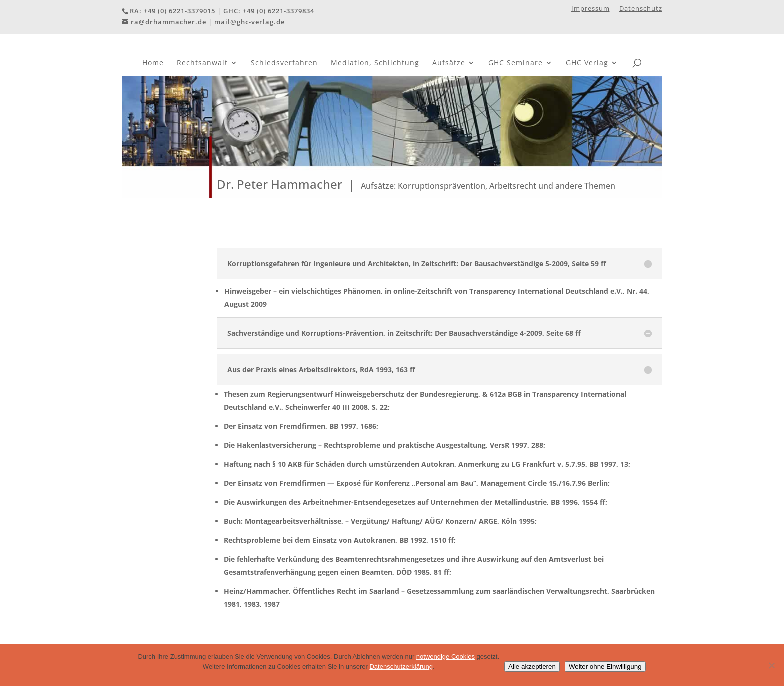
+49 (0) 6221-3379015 (180, 11)
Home (153, 63)
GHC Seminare (516, 63)
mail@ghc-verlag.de (250, 22)
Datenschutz (641, 9)
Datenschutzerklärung (401, 667)
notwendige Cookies (446, 657)
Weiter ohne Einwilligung (605, 667)
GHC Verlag (587, 63)
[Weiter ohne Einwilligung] (771, 665)
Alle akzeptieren (532, 667)
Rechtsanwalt (202, 63)
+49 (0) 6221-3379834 (279, 11)
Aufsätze (449, 63)
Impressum (591, 9)
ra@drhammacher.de (169, 22)
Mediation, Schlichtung (375, 63)
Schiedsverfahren (284, 63)
